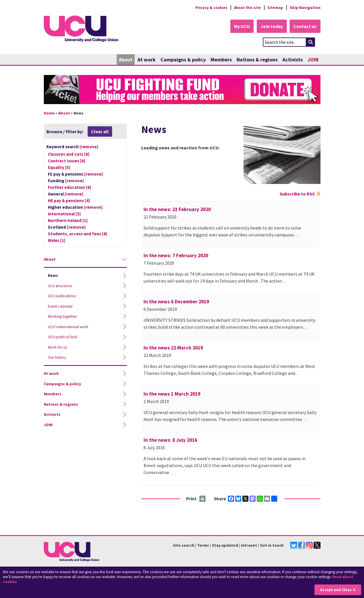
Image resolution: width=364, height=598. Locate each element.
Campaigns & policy (183, 60)
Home (49, 113)
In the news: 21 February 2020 (177, 210)
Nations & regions (257, 60)
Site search (184, 546)
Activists (293, 60)
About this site (246, 7)
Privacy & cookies (208, 7)
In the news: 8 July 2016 (170, 440)
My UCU (239, 27)
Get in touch (272, 546)
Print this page (203, 499)
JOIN (313, 60)
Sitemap (275, 7)
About (126, 60)
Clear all (100, 132)
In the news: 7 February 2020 (176, 256)
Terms (203, 546)
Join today (270, 27)
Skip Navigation (305, 7)
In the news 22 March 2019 (173, 348)
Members (221, 60)
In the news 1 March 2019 (172, 394)
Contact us (305, 27)
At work (147, 60)
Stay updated (225, 546)
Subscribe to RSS (297, 194)
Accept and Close (336, 590)
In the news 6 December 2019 (176, 302)
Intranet (249, 546)
